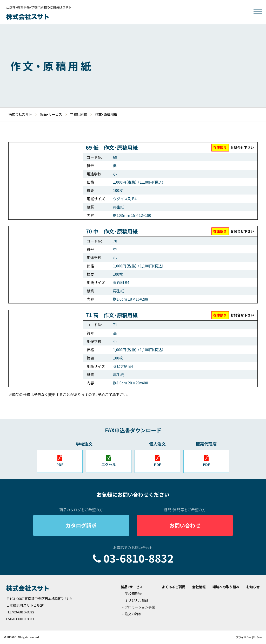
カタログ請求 (81, 525)
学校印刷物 (133, 594)
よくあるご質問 (174, 587)
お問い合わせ (185, 525)
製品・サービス (132, 587)
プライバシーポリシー (249, 637)
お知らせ (253, 587)
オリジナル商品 (137, 600)
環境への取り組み (226, 587)
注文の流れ (133, 614)
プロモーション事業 (140, 607)
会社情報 (199, 587)
